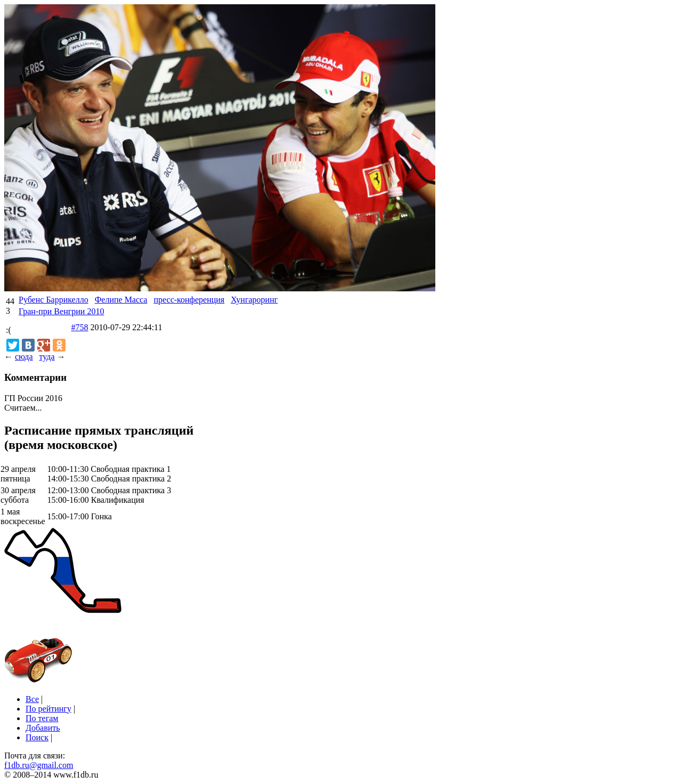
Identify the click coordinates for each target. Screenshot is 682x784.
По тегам (42, 718)
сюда (24, 357)
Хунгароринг (254, 300)
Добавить (43, 728)
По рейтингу (48, 709)
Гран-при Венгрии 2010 (61, 311)
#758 (80, 327)
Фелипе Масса (121, 300)
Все (32, 699)
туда (47, 357)
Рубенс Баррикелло (54, 300)
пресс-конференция (189, 300)
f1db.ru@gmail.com (39, 765)
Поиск (37, 737)
